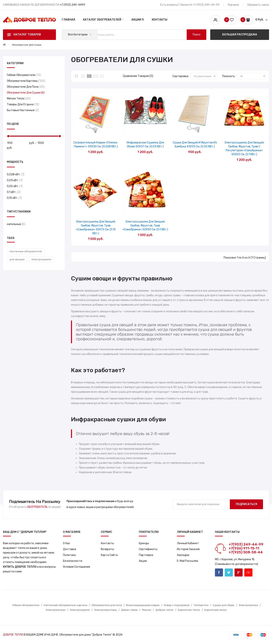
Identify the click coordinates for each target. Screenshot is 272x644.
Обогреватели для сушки (27, 45)
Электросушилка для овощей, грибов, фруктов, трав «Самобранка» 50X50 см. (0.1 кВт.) (145, 226)
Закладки (183, 555)
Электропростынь (106, 610)
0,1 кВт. (14, 192)
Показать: (229, 76)
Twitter (229, 572)
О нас (67, 543)
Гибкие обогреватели (24, 75)
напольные (16, 224)
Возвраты (107, 549)
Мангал (147, 610)
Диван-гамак (129, 610)
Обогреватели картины (26, 81)
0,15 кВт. (14, 198)
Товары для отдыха (23, 104)
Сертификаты (148, 549)
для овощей (17, 259)
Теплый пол (201, 605)
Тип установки (19, 212)
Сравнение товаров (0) (138, 76)
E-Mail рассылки (187, 561)
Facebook (219, 572)
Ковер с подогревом (177, 605)
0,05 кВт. (15, 186)
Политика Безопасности (73, 558)
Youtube (248, 572)
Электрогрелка (248, 605)
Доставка (70, 549)
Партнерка (146, 555)
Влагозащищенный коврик (143, 605)
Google (239, 572)
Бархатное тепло (189, 610)
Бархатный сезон (215, 610)
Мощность (15, 162)
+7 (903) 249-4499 (72, 5)
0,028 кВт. (16, 174)
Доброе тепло (165, 610)
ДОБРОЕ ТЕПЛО (13, 635)
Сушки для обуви (224, 605)
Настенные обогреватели (26, 251)
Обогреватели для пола (26, 87)
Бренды (144, 543)
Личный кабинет (188, 543)
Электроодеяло (41, 259)
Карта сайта (109, 555)
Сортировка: (181, 76)
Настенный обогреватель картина (65, 605)
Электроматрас (56, 610)
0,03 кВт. (15, 180)
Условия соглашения (76, 567)
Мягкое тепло (19, 99)
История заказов (188, 549)
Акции (143, 561)
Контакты (107, 543)
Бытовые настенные (23, 110)
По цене (13, 124)
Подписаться (246, 504)
